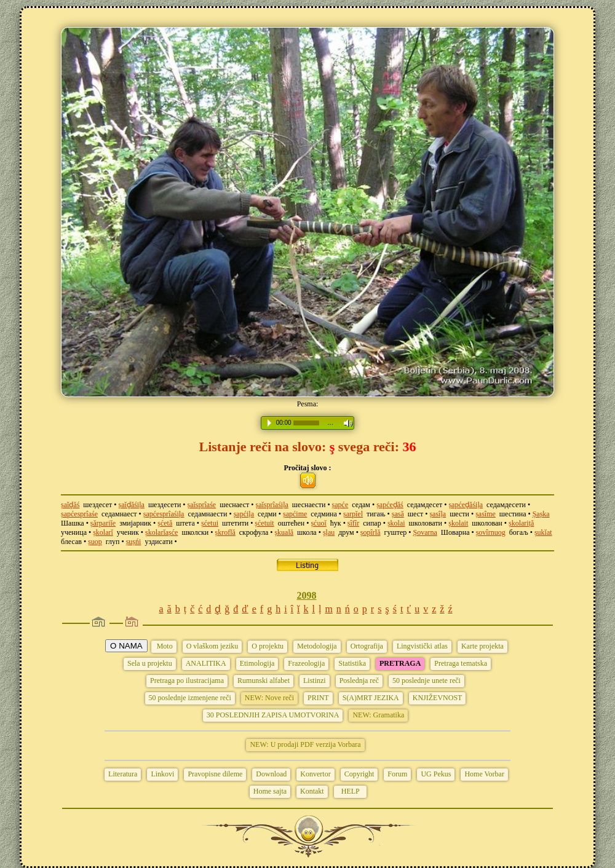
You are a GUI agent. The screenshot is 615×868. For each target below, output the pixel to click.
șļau (329, 532)
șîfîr (353, 523)
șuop (95, 542)
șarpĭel (353, 514)
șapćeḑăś (390, 505)
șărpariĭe (103, 523)
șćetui (210, 523)
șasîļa (438, 514)
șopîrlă (371, 532)
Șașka (541, 514)
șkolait (458, 523)
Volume (345, 423)
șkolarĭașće (161, 532)
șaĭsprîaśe (202, 505)
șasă (398, 514)
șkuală (284, 532)
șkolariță (521, 523)
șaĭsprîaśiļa (272, 505)
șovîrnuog (491, 532)
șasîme (486, 514)
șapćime (295, 514)
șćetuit (264, 523)
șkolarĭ (103, 532)
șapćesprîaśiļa (164, 514)
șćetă (165, 523)
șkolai (396, 523)
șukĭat (543, 532)
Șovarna (425, 532)
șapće (340, 505)
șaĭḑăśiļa (132, 505)
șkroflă (225, 532)
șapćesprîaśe (79, 514)
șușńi (134, 542)
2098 (307, 595)
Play (269, 423)
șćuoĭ (318, 523)
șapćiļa (244, 514)
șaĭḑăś (70, 505)
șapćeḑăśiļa (466, 505)
